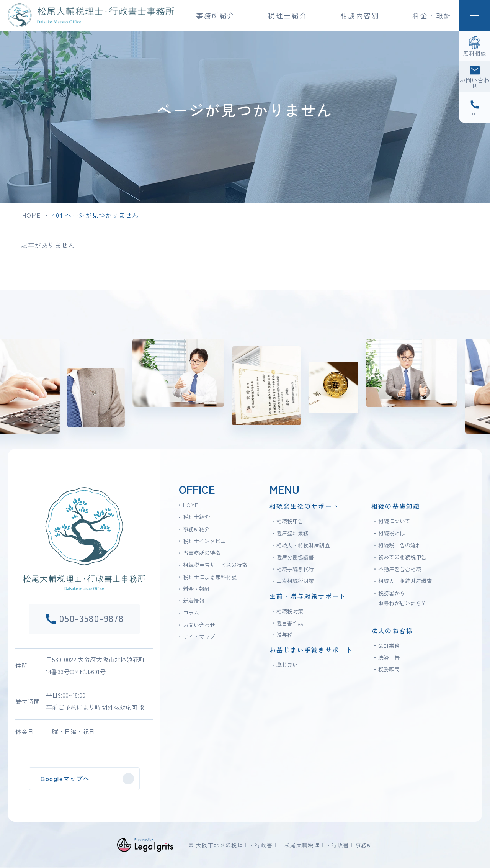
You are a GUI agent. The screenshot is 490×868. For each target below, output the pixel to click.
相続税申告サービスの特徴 (215, 565)
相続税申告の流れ (400, 545)
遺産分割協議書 (295, 557)
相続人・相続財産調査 (303, 545)
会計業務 (389, 645)
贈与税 (284, 635)
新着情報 (194, 601)
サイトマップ (199, 637)
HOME (32, 215)
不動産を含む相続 (400, 569)
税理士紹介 (196, 517)
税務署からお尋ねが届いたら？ (402, 598)
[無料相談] (475, 46)
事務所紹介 (196, 529)
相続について (394, 521)
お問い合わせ (199, 625)
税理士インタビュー (207, 541)
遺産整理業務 (292, 533)
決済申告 (389, 657)
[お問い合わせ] (475, 77)
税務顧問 (389, 669)
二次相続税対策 (295, 581)
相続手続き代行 (295, 569)
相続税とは (392, 533)
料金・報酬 (432, 15)
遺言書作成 (290, 623)
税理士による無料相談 (210, 577)
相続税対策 (290, 611)
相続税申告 (290, 521)
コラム (191, 613)
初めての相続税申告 (402, 557)
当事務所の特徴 (202, 553)
